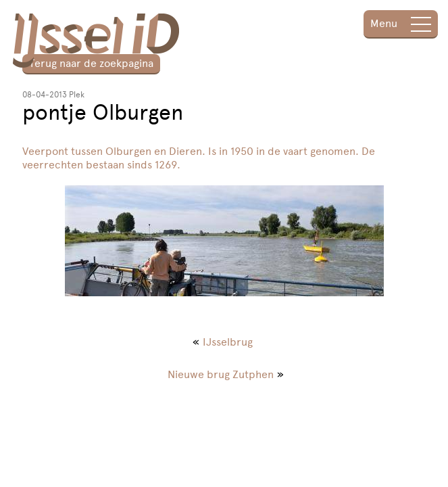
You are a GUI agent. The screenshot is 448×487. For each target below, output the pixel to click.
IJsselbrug (228, 342)
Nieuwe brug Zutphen (221, 374)
